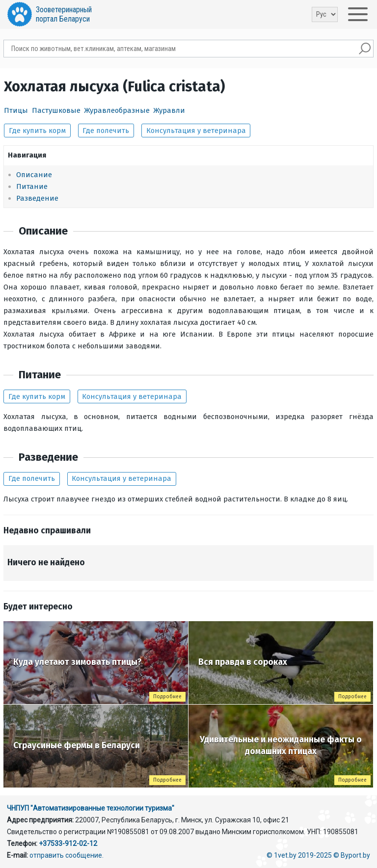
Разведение (37, 198)
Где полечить (106, 131)
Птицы (16, 110)
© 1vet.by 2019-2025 (299, 855)
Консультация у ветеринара (196, 131)
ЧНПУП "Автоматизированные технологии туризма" (91, 808)
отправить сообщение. (67, 855)
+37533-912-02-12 (68, 843)
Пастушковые (56, 110)
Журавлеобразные (117, 110)
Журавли (169, 110)
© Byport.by (352, 855)
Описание (34, 175)
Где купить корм (37, 131)
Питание (32, 186)
